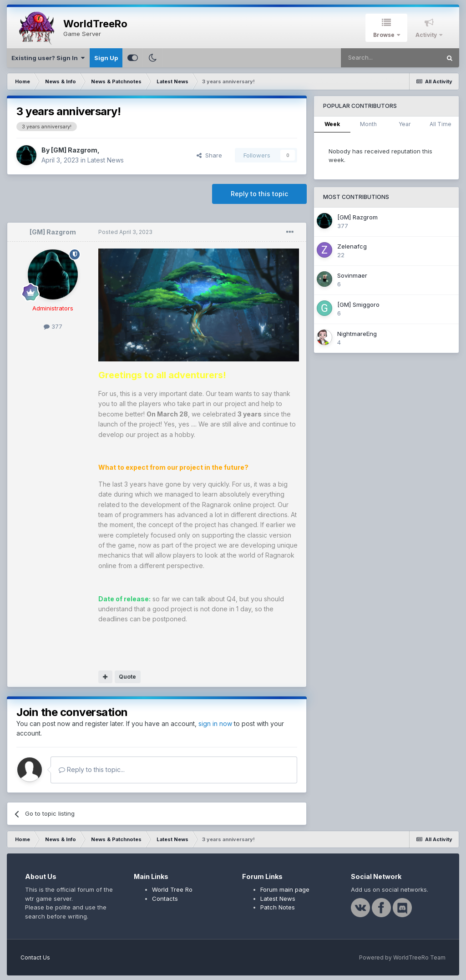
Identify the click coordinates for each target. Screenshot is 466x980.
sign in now (215, 724)
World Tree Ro (172, 889)
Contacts (165, 899)
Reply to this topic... (92, 769)
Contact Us (35, 957)
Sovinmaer (352, 275)
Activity (427, 35)
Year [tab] (405, 124)
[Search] (390, 58)
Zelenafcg (352, 246)
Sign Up (106, 58)
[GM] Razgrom (74, 150)
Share (209, 155)
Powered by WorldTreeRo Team (402, 957)
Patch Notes (278, 907)
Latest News (106, 160)
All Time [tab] (441, 124)
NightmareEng (357, 334)
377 (53, 326)
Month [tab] (368, 124)
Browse (385, 35)
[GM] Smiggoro (358, 305)
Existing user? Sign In (48, 58)
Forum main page (285, 889)
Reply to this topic (259, 194)
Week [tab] (332, 124)
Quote (127, 677)
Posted (125, 232)
